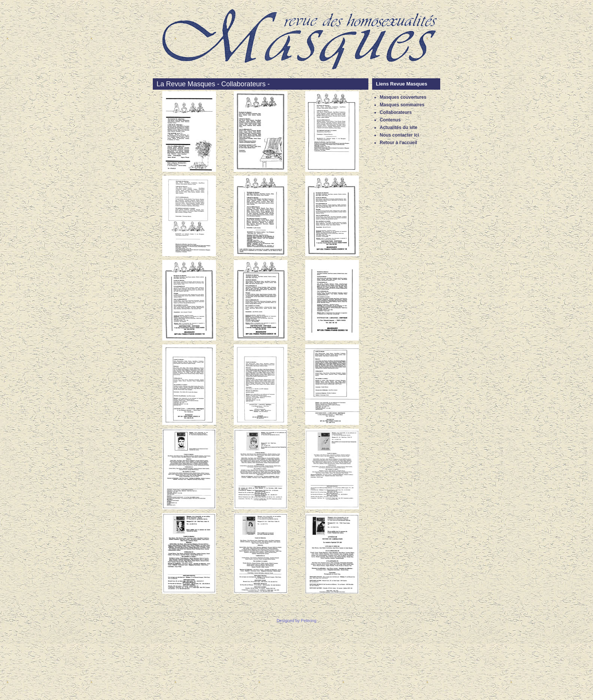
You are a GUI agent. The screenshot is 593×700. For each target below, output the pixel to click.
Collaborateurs (396, 112)
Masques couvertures (403, 97)
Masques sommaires (402, 105)
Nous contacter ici (399, 135)
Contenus (390, 120)
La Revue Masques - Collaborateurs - (213, 84)
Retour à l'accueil (398, 143)
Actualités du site (398, 128)
